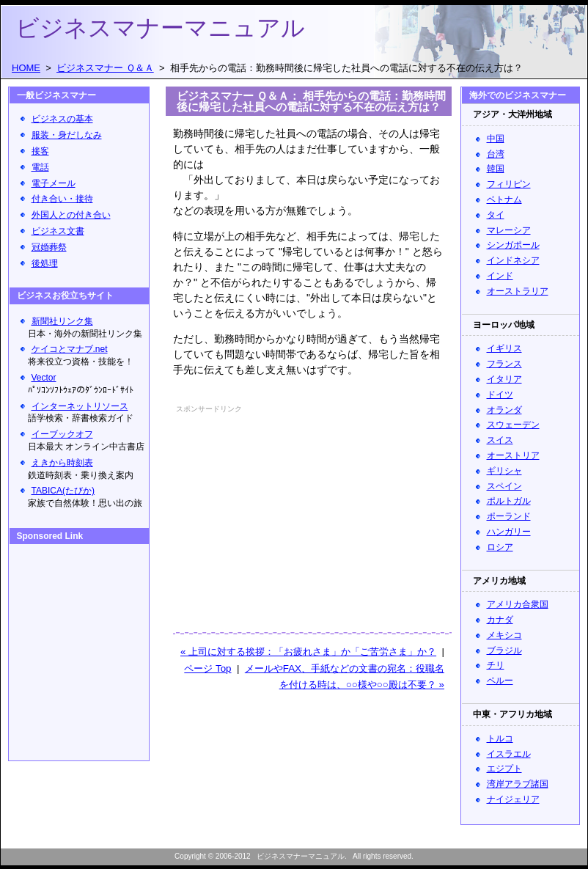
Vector (44, 378)
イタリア (504, 379)
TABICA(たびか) (63, 491)
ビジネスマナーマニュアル (160, 28)
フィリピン (509, 184)
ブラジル (504, 650)
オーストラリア (518, 291)
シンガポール (513, 245)
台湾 (496, 154)
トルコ (500, 738)
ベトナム (504, 199)
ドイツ (500, 395)
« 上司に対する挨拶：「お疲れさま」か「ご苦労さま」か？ (308, 652)
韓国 (496, 169)
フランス (504, 364)
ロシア (500, 547)
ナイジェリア (513, 799)
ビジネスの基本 (62, 119)
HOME (26, 68)
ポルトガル (509, 501)
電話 (40, 167)
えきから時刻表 (62, 463)
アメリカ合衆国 (518, 604)
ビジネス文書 (58, 231)
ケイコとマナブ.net (70, 349)
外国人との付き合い (71, 215)
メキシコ (504, 635)
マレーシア (509, 230)
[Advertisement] (271, 509)
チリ (496, 665)
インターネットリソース (80, 406)
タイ (496, 215)
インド (500, 276)
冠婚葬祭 (49, 247)
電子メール (54, 183)
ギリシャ (504, 471)
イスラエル (509, 754)
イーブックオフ (62, 434)
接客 (40, 151)
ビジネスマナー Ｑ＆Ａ (105, 68)
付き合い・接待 (62, 199)
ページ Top (207, 668)
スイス (500, 440)
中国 (496, 139)
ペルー (500, 681)
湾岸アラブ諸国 (518, 784)
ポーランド (509, 516)
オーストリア (513, 455)
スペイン (504, 486)
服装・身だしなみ (67, 135)
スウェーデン (513, 425)
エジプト (504, 769)
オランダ (504, 410)
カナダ (500, 620)
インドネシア (513, 260)
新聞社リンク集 (62, 321)
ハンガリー (509, 532)
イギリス (504, 348)
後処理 (45, 263)
